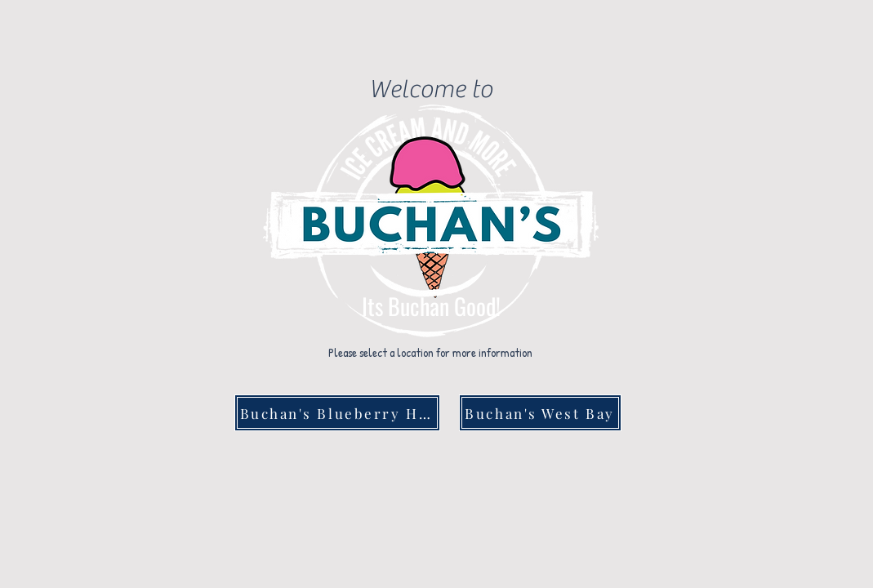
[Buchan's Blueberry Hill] (337, 413)
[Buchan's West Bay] (540, 413)
